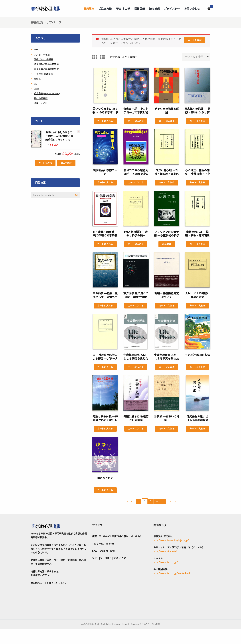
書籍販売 (89, 9)
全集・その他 (41, 103)
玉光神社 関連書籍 (43, 74)
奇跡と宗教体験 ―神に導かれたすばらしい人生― (105, 421)
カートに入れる (105, 121)
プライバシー (172, 9)
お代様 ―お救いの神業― (167, 419)
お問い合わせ (192, 9)
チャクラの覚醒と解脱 (167, 111)
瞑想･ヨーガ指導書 (44, 59)
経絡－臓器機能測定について (167, 296)
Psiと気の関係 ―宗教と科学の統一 (136, 234)
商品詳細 (167, 245)
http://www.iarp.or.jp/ (166, 563)
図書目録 (140, 9)
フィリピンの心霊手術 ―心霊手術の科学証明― (167, 236)
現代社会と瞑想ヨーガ (105, 172)
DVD (36, 88)
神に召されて (105, 479)
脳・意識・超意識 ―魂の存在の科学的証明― (105, 236)
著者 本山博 (123, 9)
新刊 (36, 50)
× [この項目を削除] (79, 132)
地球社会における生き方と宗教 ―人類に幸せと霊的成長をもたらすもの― (52, 136)
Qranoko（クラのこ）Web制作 (146, 639)
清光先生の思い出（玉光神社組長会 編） (197, 421)
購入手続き (66, 163)
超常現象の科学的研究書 (47, 64)
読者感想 (154, 9)
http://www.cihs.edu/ (165, 552)
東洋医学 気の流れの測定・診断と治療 (136, 296)
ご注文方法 (105, 9)
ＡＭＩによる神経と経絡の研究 (197, 296)
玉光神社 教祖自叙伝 (197, 356)
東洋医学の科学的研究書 (47, 69)
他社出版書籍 (41, 98)
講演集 (37, 79)
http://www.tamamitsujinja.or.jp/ (171, 541)
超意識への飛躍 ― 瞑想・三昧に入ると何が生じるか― (197, 113)
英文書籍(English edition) (47, 93)
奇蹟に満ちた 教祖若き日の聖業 (136, 419)
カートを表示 (194, 40)
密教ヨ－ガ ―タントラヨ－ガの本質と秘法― (136, 113)
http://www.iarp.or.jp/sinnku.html (172, 574)
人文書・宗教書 (42, 54)
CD (36, 84)
